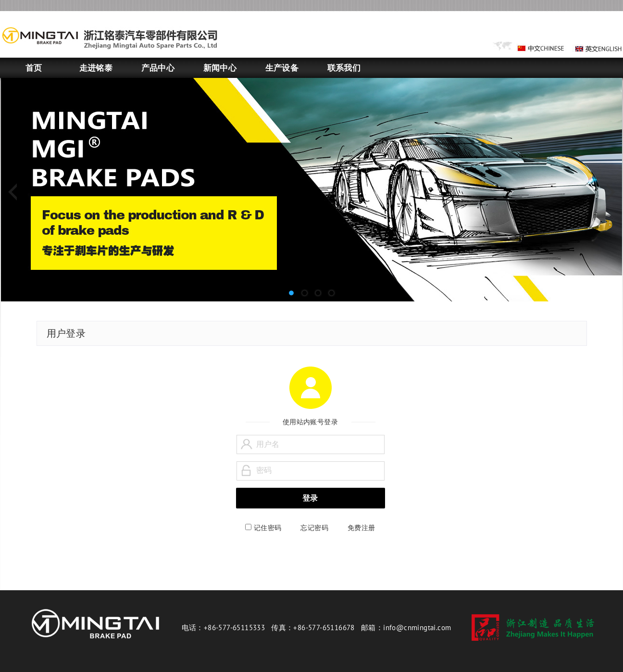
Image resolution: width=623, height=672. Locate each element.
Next (608, 192)
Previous (15, 192)
